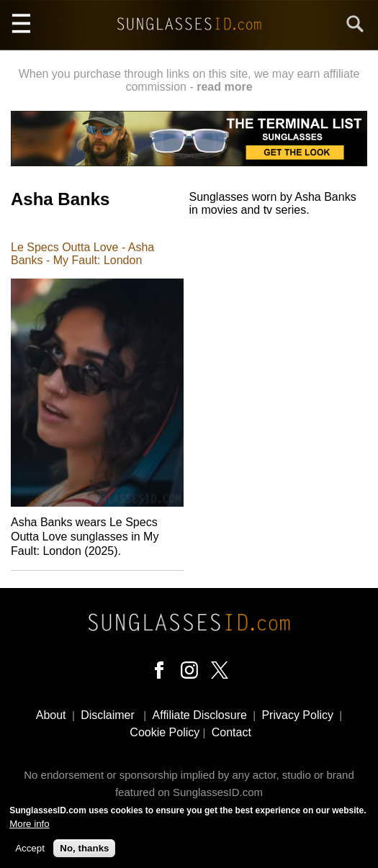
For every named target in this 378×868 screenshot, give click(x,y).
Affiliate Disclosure (200, 715)
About (51, 715)
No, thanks (84, 853)
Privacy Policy (297, 715)
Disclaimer (108, 715)
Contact (231, 732)
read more (224, 87)
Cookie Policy (165, 732)
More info (30, 828)
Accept (30, 853)
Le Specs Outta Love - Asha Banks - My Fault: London (82, 254)
